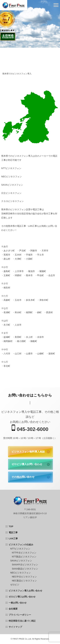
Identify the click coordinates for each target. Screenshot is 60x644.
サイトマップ (15, 627)
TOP (11, 526)
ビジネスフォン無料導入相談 (28, 452)
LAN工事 (13, 538)
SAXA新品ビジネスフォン (25, 569)
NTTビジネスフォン (20, 549)
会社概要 (13, 609)
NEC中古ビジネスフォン (24, 577)
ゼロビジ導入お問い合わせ (27, 464)
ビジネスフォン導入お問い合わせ (25, 591)
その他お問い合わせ (23, 477)
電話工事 (13, 532)
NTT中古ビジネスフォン (24, 553)
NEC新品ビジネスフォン (24, 581)
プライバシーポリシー (20, 615)
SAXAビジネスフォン (21, 561)
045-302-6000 (30, 428)
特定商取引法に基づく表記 (22, 621)
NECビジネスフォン (20, 573)
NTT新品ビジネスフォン (24, 557)
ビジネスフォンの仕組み (21, 545)
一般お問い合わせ (18, 603)
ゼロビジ (15, 585)
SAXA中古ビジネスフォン (25, 565)
